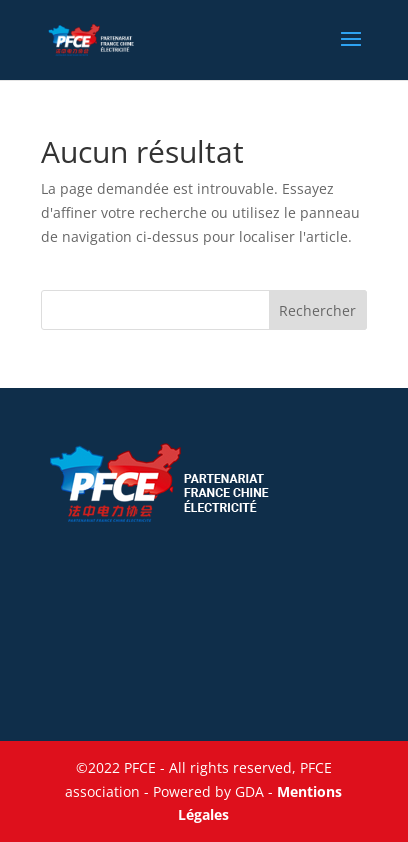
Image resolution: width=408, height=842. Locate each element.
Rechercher (317, 310)
